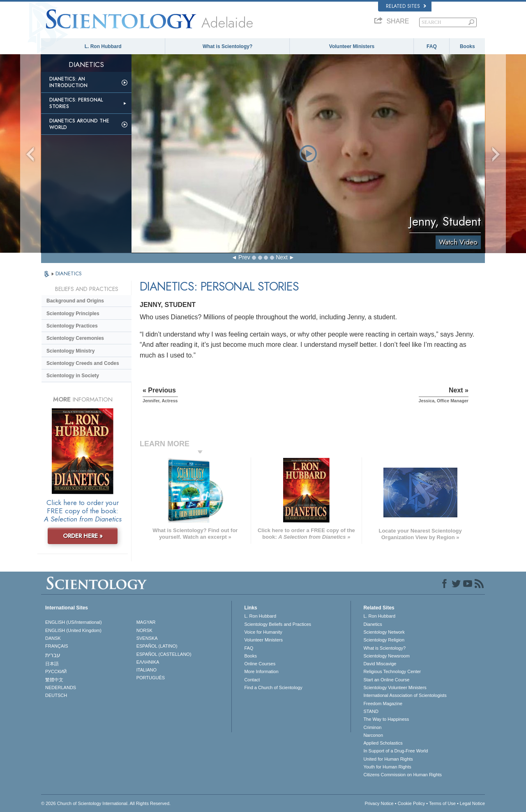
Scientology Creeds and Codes (83, 363)
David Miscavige (380, 664)
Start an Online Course (386, 680)
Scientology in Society (73, 376)
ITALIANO (146, 670)
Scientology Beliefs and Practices (278, 624)
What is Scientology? (227, 46)
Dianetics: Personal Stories (76, 103)
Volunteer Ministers (352, 46)
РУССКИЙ (56, 671)
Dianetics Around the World (79, 124)
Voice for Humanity (263, 632)
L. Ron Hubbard (103, 46)
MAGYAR (146, 622)
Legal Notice (472, 803)
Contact (252, 680)
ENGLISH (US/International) (74, 622)
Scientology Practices (72, 326)
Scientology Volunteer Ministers (395, 687)
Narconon (373, 735)
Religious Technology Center (392, 671)
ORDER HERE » (83, 536)
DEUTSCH (56, 695)
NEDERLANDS (61, 687)
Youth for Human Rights (387, 767)
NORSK (144, 630)
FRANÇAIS (57, 646)
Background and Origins (75, 301)
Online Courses (260, 664)
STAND (371, 711)
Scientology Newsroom (386, 656)
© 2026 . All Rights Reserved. (106, 803)
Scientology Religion (384, 640)
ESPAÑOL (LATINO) (157, 646)
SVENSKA (147, 638)
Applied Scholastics (383, 743)
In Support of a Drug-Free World (396, 751)
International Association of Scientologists (405, 695)
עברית (53, 655)
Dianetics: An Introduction (68, 82)
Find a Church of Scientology (273, 687)
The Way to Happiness (386, 719)
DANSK (53, 638)
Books (467, 46)
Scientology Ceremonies (75, 338)
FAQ (432, 46)
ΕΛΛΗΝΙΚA (148, 662)
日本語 (52, 664)
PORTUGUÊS (151, 678)
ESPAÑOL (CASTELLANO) (164, 654)
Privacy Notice (379, 803)
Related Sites (406, 6)
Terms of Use (442, 803)
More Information (261, 671)
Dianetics (373, 624)
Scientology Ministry (70, 351)
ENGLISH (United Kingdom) (73, 630)
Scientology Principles (73, 314)
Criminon (372, 727)
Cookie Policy (412, 803)
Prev (244, 257)
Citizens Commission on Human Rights (403, 775)
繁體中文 (54, 680)
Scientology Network (384, 632)
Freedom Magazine (383, 704)
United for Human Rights (388, 759)
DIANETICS (69, 273)
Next (282, 257)
